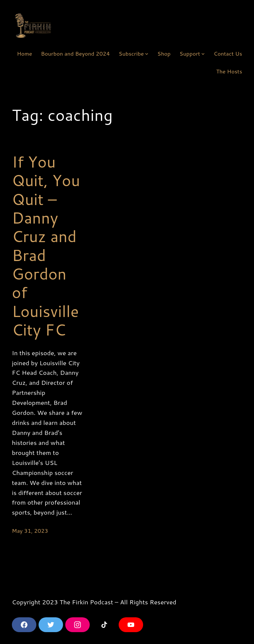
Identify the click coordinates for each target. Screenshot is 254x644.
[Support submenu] (203, 54)
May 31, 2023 (30, 531)
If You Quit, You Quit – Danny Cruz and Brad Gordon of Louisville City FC (46, 246)
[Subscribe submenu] (147, 54)
